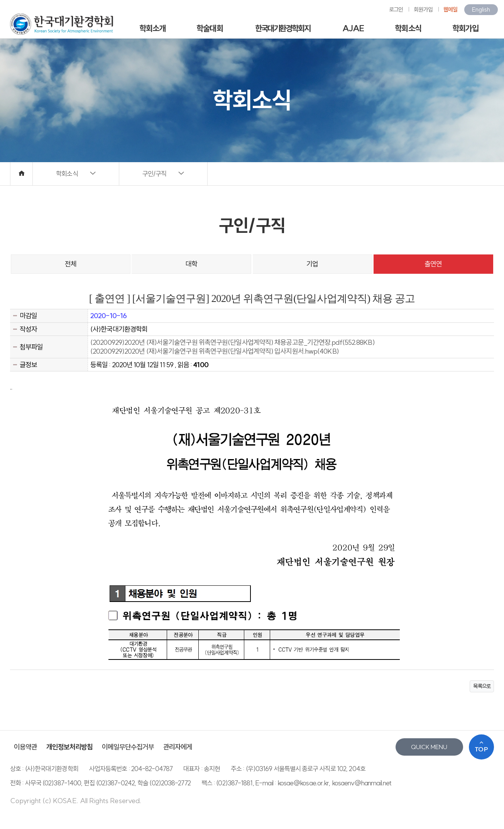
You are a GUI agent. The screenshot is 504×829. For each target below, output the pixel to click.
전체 (71, 264)
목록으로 (482, 686)
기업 (312, 264)
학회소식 (408, 28)
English (481, 9)
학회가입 (465, 28)
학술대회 (210, 28)
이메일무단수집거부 (128, 747)
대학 (191, 264)
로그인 (396, 9)
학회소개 (152, 28)
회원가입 (423, 9)
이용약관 (25, 747)
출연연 (433, 264)
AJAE (353, 28)
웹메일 (450, 9)
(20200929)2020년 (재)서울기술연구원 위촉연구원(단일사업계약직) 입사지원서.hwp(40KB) (215, 351)
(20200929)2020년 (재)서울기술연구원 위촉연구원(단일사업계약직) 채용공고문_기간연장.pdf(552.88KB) (233, 342)
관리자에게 (178, 747)
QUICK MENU (429, 747)
